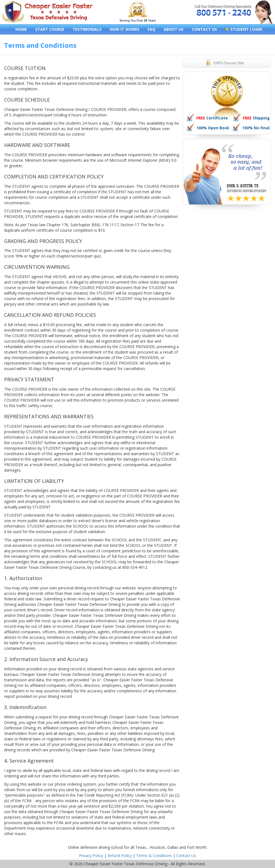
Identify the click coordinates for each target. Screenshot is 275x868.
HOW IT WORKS (125, 29)
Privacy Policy (91, 856)
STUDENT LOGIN (244, 29)
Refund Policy (120, 856)
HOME (21, 29)
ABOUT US (174, 29)
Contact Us (186, 856)
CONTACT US (204, 29)
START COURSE (50, 29)
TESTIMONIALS (87, 29)
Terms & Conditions (154, 856)
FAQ (152, 29)
